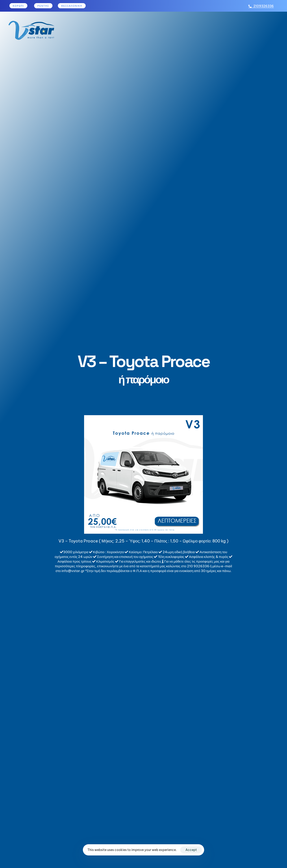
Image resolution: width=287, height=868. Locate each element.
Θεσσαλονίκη (72, 6)
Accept (191, 850)
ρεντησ (43, 6)
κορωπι (18, 6)
